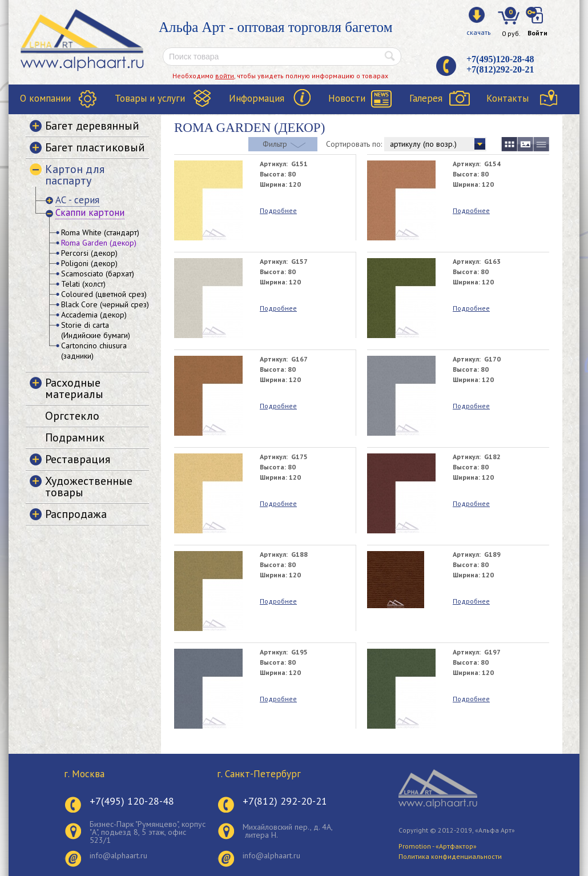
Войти (537, 33)
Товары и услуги (150, 98)
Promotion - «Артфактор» (438, 846)
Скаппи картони (90, 212)
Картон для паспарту (75, 175)
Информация (257, 98)
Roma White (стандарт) (100, 232)
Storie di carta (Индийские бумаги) (96, 330)
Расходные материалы (74, 388)
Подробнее (278, 210)
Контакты (508, 98)
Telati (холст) (83, 284)
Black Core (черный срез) (105, 304)
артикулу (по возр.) (423, 144)
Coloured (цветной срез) (104, 294)
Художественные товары (89, 487)
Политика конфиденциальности (450, 856)
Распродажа (76, 514)
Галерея (426, 98)
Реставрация (78, 459)
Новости (347, 98)
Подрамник (75, 437)
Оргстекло (72, 416)
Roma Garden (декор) (99, 243)
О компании (45, 98)
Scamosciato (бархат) (98, 274)
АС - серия (77, 200)
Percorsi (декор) (89, 253)
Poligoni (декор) (89, 263)
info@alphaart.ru (118, 855)
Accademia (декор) (94, 315)
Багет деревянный (92, 126)
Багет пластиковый (95, 147)
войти (225, 76)
